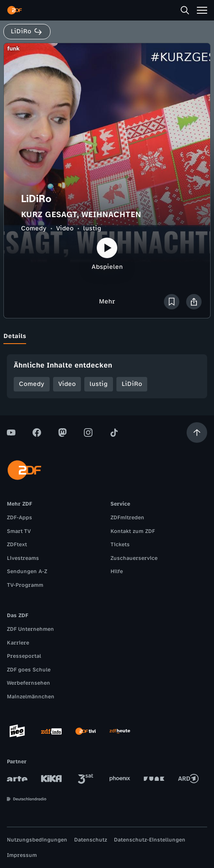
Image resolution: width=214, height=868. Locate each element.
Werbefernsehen (28, 683)
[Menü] (202, 10)
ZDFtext (17, 544)
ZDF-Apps (19, 518)
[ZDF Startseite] (15, 10)
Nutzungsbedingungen (37, 840)
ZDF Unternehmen (30, 629)
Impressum (22, 855)
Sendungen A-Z (27, 571)
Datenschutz (91, 840)
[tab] (15, 336)
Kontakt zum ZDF (133, 531)
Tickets (120, 544)
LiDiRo (132, 384)
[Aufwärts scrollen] (197, 433)
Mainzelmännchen (31, 697)
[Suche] (185, 10)
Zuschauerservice (134, 558)
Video (65, 228)
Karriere (18, 643)
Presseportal (24, 656)
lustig (92, 228)
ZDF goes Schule (29, 670)
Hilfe (117, 571)
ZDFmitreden (127, 518)
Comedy (34, 228)
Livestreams (23, 558)
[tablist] (107, 336)
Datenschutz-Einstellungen (150, 840)
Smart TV (19, 531)
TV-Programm (25, 585)
